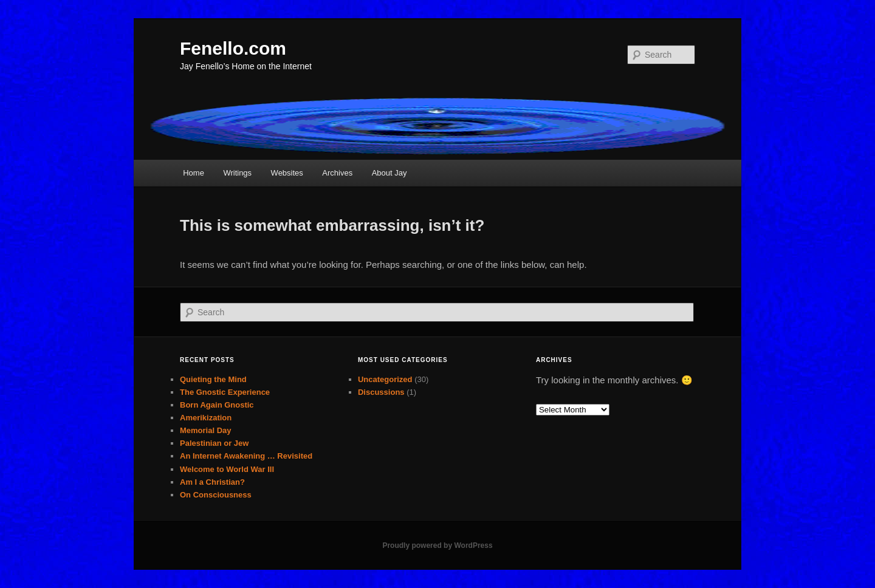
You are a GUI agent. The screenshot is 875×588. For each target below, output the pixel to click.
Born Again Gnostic (217, 405)
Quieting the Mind (213, 379)
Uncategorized (385, 379)
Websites (287, 173)
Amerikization (206, 418)
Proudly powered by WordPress (437, 545)
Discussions (381, 392)
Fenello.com (233, 48)
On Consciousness (216, 495)
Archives (337, 173)
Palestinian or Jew (214, 443)
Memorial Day (206, 430)
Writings (237, 173)
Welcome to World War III (227, 469)
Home (194, 173)
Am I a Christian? (212, 482)
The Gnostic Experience (225, 392)
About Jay (389, 173)
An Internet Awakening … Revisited (246, 456)
